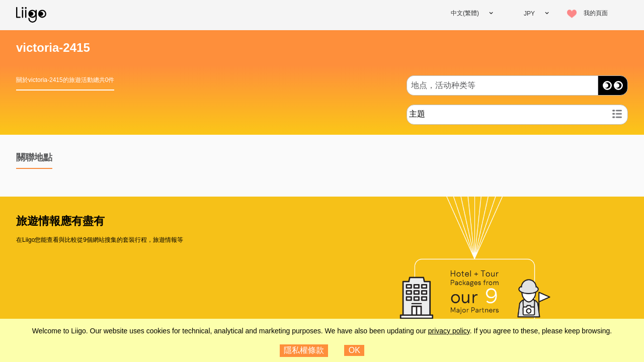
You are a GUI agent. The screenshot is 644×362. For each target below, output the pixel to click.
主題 (417, 114)
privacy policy (449, 331)
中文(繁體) (465, 13)
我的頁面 (596, 13)
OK (354, 350)
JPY (529, 14)
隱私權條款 (304, 350)
